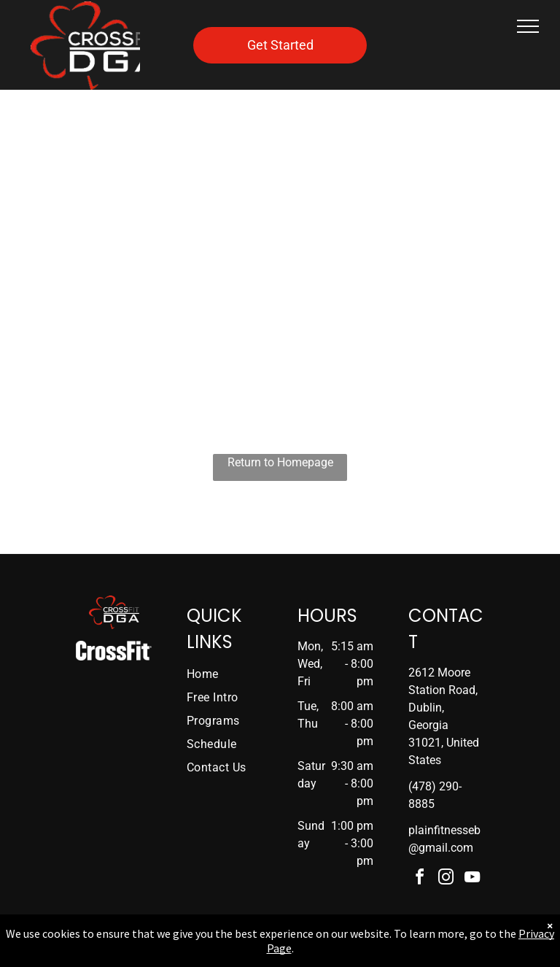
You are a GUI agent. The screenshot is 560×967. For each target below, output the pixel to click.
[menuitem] (234, 674)
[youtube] (472, 879)
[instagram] (446, 879)
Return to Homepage (280, 462)
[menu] (528, 26)
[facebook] (420, 879)
